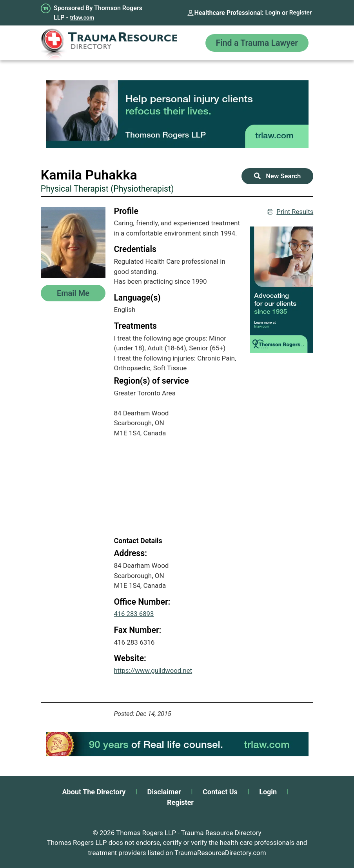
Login (271, 13)
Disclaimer (164, 792)
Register (300, 13)
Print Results (290, 212)
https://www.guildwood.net (154, 670)
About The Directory (94, 792)
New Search (277, 176)
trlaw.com (82, 18)
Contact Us (220, 792)
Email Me (73, 293)
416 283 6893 (134, 614)
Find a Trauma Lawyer (254, 43)
